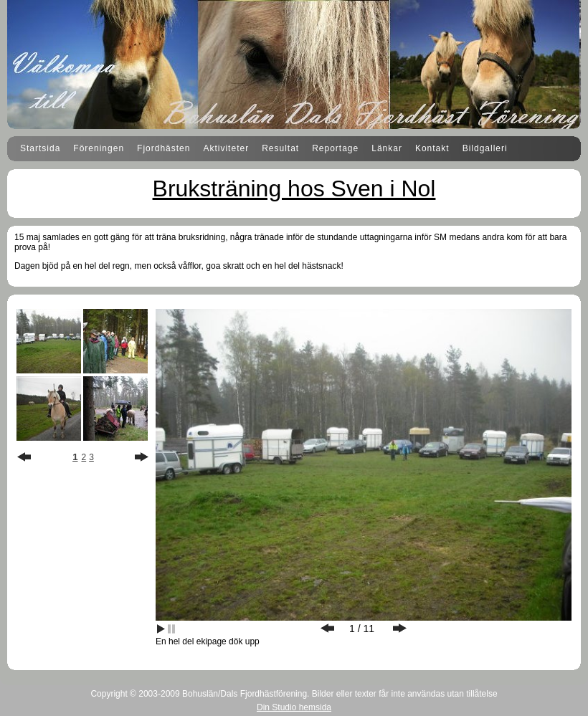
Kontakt (432, 148)
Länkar (387, 148)
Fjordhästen (163, 148)
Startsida (40, 148)
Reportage (335, 148)
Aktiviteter (226, 148)
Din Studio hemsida (294, 707)
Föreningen (99, 148)
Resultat (280, 148)
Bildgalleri (485, 148)
